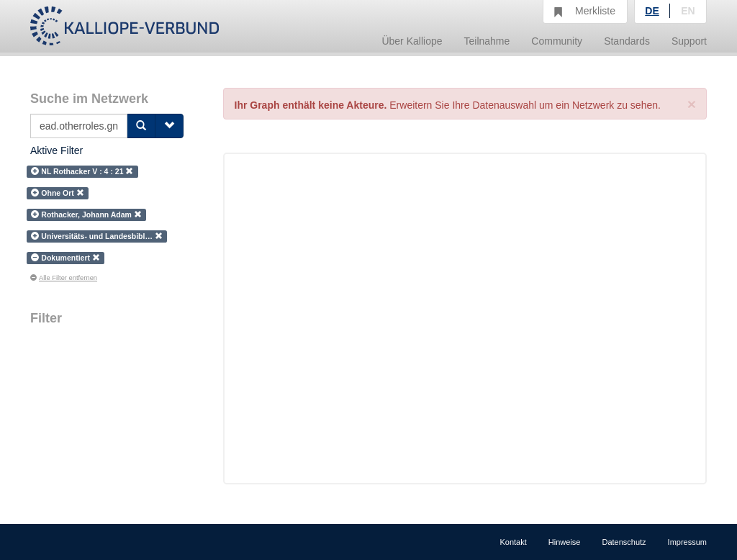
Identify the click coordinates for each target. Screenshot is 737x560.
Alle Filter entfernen (64, 278)
